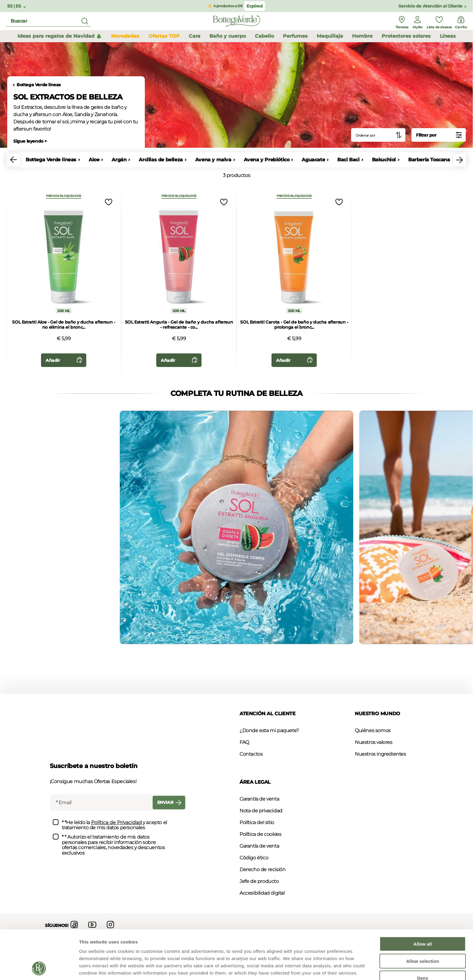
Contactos (251, 754)
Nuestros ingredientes (380, 754)
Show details (317, 968)
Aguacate (313, 160)
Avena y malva (213, 160)
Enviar (171, 803)
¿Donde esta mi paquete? (269, 730)
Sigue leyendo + (30, 141)
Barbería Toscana (429, 160)
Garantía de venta (259, 799)
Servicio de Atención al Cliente (430, 6)
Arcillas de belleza (161, 160)
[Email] (100, 803)
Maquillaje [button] (330, 36)
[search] (48, 21)
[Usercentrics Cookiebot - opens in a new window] (39, 968)
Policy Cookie (103, 948)
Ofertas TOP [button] (164, 36)
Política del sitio (257, 822)
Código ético (254, 858)
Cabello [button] (264, 36)
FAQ (244, 742)
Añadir (65, 360)
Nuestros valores (374, 742)
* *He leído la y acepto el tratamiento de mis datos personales (114, 825)
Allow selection (422, 915)
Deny (423, 932)
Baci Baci (348, 160)
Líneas (448, 36)
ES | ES (15, 6)
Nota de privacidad (261, 811)
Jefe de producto (259, 881)
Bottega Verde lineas (39, 85)
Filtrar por (440, 135)
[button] (14, 160)
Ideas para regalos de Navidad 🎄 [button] (60, 36)
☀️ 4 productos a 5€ (225, 6)
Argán (119, 160)
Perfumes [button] (295, 36)
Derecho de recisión (262, 869)
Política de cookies (260, 834)
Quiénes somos (373, 730)
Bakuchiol (384, 160)
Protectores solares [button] (406, 36)
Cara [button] (195, 36)
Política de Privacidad (116, 823)
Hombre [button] (362, 36)
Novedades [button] (125, 36)
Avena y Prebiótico (267, 160)
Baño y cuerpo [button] (228, 36)
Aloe (94, 160)
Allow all (423, 898)
